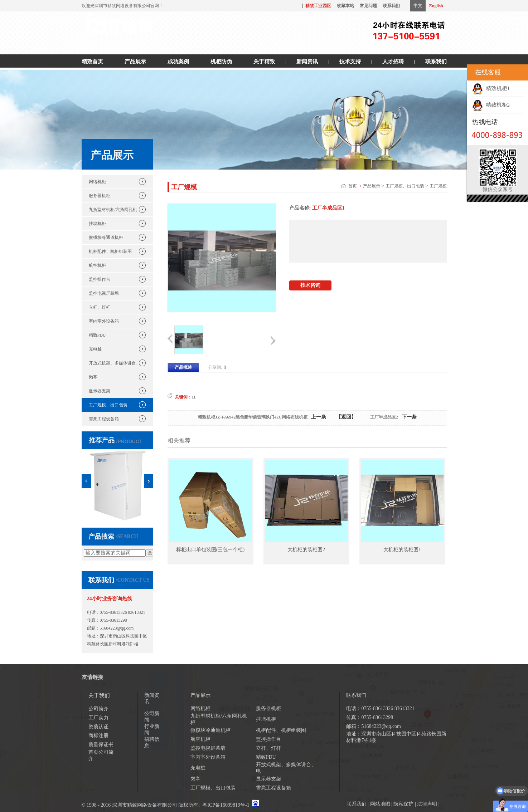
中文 (418, 6)
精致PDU (97, 335)
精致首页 (92, 62)
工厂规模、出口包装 (108, 405)
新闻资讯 (307, 62)
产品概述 (183, 367)
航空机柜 (97, 265)
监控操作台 (100, 279)
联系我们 (391, 6)
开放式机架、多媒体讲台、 (115, 363)
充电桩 (95, 349)
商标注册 (98, 736)
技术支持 (350, 62)
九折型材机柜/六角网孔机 (113, 210)
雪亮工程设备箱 (104, 419)
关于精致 (264, 62)
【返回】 (346, 417)
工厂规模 (438, 186)
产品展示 (135, 62)
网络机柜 (97, 182)
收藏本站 (345, 6)
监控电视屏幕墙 (104, 293)
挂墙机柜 (97, 224)
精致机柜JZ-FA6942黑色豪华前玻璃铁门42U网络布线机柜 (253, 417)
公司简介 (98, 709)
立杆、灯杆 (100, 307)
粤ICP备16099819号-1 (226, 805)
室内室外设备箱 (104, 321)
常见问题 (368, 6)
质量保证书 (101, 745)
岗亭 (93, 377)
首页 (353, 186)
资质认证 (98, 727)
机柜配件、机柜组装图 (110, 251)
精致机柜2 (491, 105)
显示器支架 (100, 391)
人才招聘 (393, 62)
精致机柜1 (491, 88)
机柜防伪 (221, 62)
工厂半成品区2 (384, 417)
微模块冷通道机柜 (106, 238)
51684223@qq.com (117, 628)
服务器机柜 (100, 196)
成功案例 (178, 62)
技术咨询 (310, 285)
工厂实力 (98, 718)
